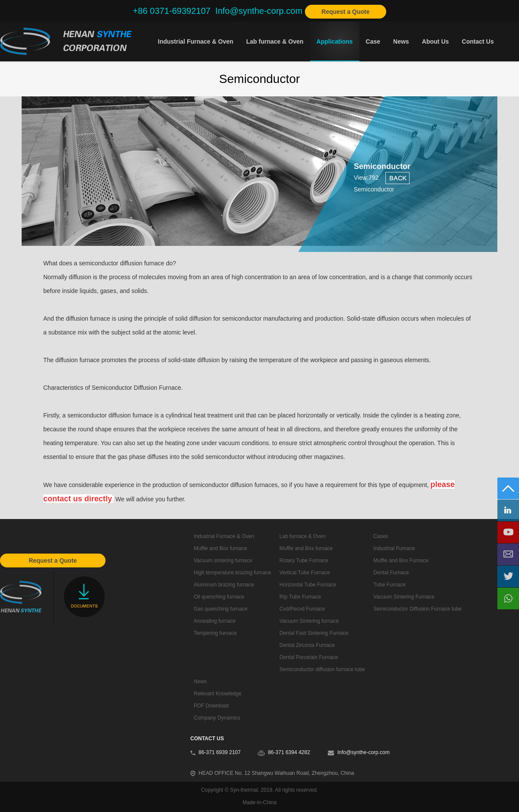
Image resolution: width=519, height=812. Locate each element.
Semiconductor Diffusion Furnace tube (417, 609)
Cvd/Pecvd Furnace (302, 609)
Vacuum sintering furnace (223, 560)
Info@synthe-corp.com (364, 752)
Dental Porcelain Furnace (309, 657)
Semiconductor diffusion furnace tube (322, 669)
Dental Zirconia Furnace (307, 645)
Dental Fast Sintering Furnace (314, 633)
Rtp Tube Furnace (300, 597)
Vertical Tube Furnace (305, 573)
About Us (436, 41)
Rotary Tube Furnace (304, 560)
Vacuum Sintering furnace (309, 621)
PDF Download (211, 706)
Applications (335, 41)
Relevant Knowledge (218, 694)
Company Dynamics (217, 718)
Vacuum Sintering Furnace (404, 597)
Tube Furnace (389, 585)
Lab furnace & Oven (275, 41)
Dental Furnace (391, 573)
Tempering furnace (215, 633)
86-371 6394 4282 (289, 752)
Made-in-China (260, 802)
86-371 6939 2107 (219, 752)
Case (373, 41)
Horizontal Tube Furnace (308, 585)
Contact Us (478, 41)
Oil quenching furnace (219, 597)
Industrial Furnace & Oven (195, 41)
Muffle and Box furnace (220, 548)
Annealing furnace (215, 621)
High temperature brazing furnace (232, 573)
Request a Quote (345, 12)
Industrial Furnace (394, 548)
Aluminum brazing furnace (224, 585)
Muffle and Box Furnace (401, 560)
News (401, 41)
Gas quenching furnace (221, 609)
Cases (381, 536)
